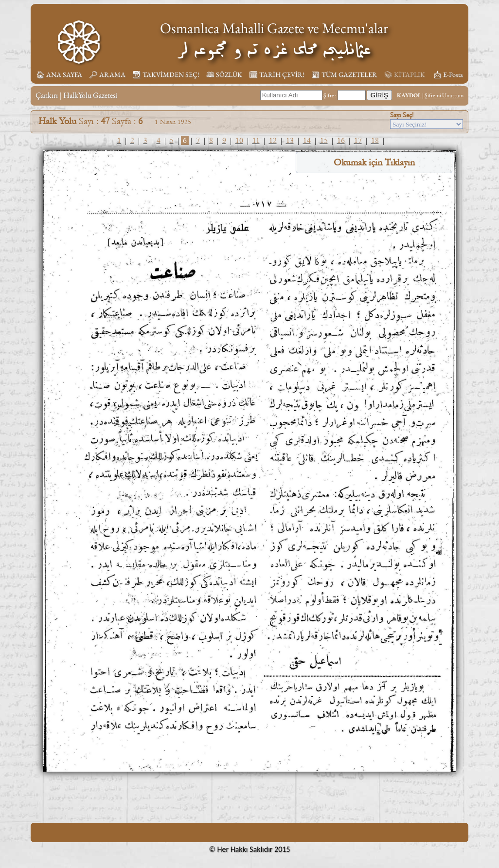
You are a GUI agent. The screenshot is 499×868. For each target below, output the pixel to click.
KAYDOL (409, 95)
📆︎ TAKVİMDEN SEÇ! (166, 74)
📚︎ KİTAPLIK (404, 74)
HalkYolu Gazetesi (90, 95)
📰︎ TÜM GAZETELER (344, 74)
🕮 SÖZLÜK (224, 74)
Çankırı (47, 95)
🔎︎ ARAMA (107, 74)
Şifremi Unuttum (444, 95)
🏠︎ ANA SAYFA (59, 74)
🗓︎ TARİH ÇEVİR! (277, 74)
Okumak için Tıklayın (374, 163)
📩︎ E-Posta (448, 74)
